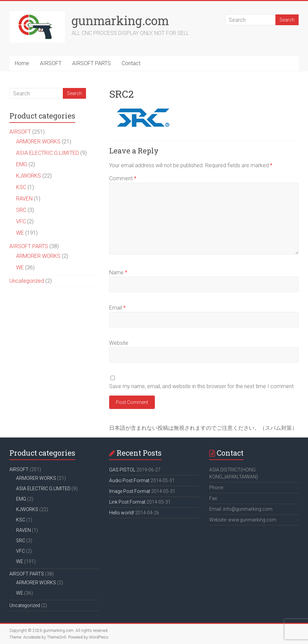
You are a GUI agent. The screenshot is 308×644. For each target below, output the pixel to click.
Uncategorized (27, 281)
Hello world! (122, 513)
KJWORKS (29, 176)
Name (118, 272)
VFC (21, 221)
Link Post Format (127, 502)
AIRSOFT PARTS (92, 63)
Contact (131, 63)
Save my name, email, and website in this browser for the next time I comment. (202, 386)
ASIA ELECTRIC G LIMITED (48, 153)
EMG (22, 164)
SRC (21, 210)
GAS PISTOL (122, 470)
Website (119, 343)
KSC (21, 187)
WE (20, 233)
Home (22, 63)
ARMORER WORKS (38, 142)
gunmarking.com (120, 20)
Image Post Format (130, 491)
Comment (123, 178)
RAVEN (24, 199)
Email (117, 308)
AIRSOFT (51, 63)
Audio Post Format (129, 480)
